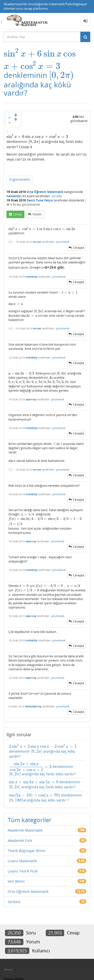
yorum (37, 214)
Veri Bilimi (16, 881)
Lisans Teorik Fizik (23, 871)
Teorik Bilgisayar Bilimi (27, 851)
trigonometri (20, 179)
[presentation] (40, 54)
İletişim (8, 969)
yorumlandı (63, 242)
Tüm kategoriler (30, 820)
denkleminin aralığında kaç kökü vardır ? (46, 798)
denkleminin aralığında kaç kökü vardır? (43, 751)
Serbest (14, 902)
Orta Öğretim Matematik (45, 192)
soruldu (57, 196)
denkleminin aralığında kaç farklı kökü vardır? (42, 769)
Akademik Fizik (20, 840)
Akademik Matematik (25, 830)
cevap (17, 214)
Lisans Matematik (22, 861)
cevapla (78, 248)
